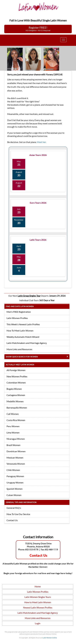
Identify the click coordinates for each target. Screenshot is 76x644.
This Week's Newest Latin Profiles (23, 324)
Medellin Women (15, 401)
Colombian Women (16, 383)
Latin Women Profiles (17, 318)
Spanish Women (15, 489)
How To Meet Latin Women (20, 331)
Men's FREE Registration (19, 312)
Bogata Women (14, 389)
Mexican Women (15, 458)
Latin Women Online (50, 638)
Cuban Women (14, 495)
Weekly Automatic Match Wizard (23, 337)
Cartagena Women (16, 395)
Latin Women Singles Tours (38, 597)
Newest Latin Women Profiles (38, 607)
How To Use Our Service (18, 514)
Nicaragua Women (16, 439)
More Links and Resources (19, 349)
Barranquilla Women (17, 408)
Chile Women (13, 470)
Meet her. (42, 142)
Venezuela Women (16, 464)
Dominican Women (16, 451)
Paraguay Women (15, 476)
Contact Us (12, 520)
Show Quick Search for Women (22, 357)
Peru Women (13, 426)
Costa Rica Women (16, 420)
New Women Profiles (17, 376)
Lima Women (13, 432)
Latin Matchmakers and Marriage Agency (27, 343)
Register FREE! (38, 29)
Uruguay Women (15, 482)
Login (38, 623)
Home (38, 586)
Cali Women (13, 414)
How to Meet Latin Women (38, 602)
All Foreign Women (16, 370)
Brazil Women (13, 445)
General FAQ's (14, 508)
